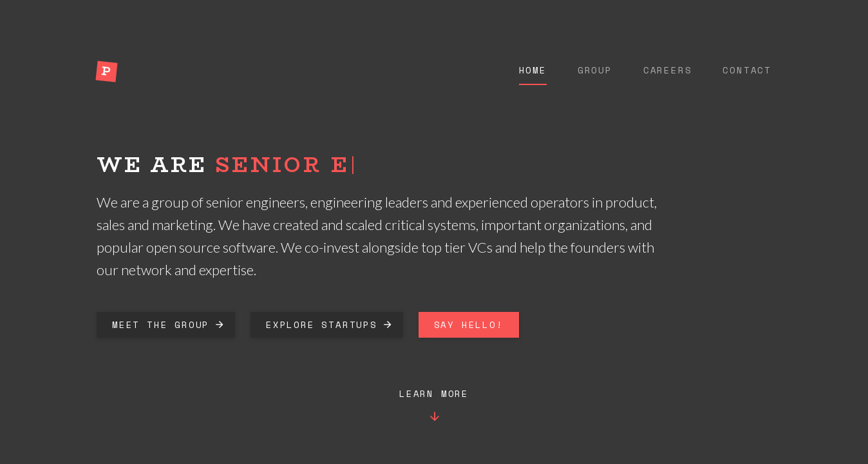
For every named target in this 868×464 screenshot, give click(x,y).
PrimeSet (169, 71)
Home (533, 70)
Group (595, 70)
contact (747, 70)
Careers (668, 70)
